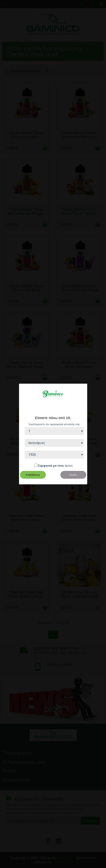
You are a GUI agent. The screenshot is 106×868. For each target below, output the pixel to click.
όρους (69, 466)
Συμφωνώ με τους (51, 466)
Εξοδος (73, 475)
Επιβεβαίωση (33, 475)
